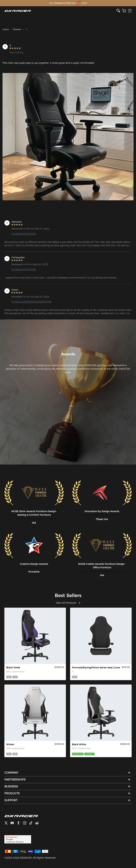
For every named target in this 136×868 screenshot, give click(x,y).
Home (6, 29)
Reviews (17, 29)
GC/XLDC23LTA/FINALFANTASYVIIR (32, 302)
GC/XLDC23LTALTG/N (24, 234)
